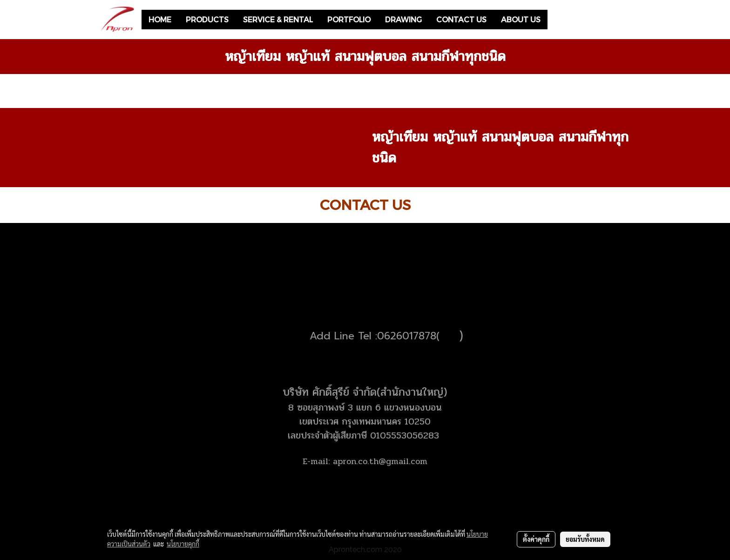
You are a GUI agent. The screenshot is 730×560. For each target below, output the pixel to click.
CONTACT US (461, 19)
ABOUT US (521, 19)
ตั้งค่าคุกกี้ (536, 539)
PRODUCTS (207, 19)
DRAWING (403, 19)
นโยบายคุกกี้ (183, 544)
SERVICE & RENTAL (278, 19)
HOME (160, 19)
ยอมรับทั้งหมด (585, 539)
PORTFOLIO (349, 19)
